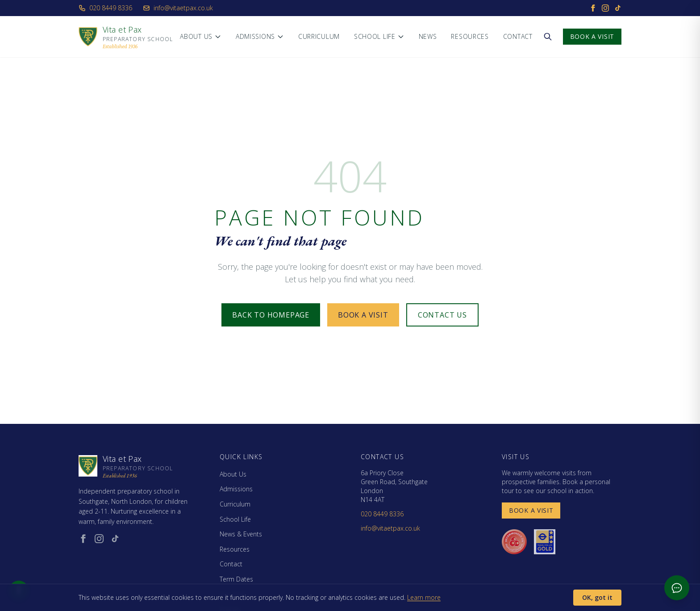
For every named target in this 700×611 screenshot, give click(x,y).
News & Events (241, 534)
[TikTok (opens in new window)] (115, 539)
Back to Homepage (271, 315)
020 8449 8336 (105, 8)
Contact (518, 36)
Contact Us (442, 315)
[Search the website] (548, 37)
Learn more (424, 597)
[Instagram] (605, 8)
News (428, 36)
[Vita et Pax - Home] (126, 37)
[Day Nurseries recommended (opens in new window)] (514, 542)
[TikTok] (618, 8)
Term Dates (236, 579)
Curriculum (319, 36)
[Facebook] (593, 8)
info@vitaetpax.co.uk (178, 8)
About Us (201, 36)
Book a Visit (592, 36)
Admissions (260, 36)
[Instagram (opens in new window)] (99, 539)
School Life (379, 36)
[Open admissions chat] (677, 588)
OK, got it (597, 597)
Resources (470, 36)
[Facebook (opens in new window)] (83, 539)
